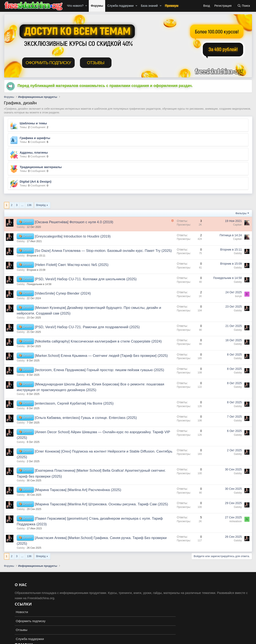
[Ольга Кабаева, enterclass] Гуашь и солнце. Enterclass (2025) (86, 418)
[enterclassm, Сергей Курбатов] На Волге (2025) (74, 403)
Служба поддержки (120, 6)
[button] (86, 6)
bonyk (238, 296)
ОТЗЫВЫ (96, 63)
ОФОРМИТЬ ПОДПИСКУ (48, 63)
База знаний (149, 6)
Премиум (172, 6)
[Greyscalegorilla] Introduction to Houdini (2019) (73, 236)
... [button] (22, 205)
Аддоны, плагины (34, 152)
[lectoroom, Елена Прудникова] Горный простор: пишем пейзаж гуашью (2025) (99, 370)
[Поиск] (244, 6)
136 (29, 205)
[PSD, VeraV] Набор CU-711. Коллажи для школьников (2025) (86, 279)
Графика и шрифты (35, 138)
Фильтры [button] (241, 213)
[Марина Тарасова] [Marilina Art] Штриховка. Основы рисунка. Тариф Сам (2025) (101, 504)
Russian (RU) (15, 640)
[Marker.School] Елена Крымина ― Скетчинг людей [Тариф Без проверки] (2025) (101, 356)
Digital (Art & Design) (36, 181)
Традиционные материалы (41, 167)
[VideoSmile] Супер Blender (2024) (63, 293)
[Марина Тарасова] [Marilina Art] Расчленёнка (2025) (78, 490)
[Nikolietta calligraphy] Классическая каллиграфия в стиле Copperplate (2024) (98, 341)
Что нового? (75, 6)
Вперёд (41, 205)
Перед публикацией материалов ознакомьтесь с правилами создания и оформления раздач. (105, 86)
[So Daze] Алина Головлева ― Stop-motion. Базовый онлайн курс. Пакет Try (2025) (103, 251)
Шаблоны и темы (33, 123)
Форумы (97, 6)
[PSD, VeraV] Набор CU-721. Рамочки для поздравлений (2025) (87, 327)
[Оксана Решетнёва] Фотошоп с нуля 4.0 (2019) (74, 222)
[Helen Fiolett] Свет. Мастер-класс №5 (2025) (72, 265)
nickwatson (235, 521)
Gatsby (21, 227)
